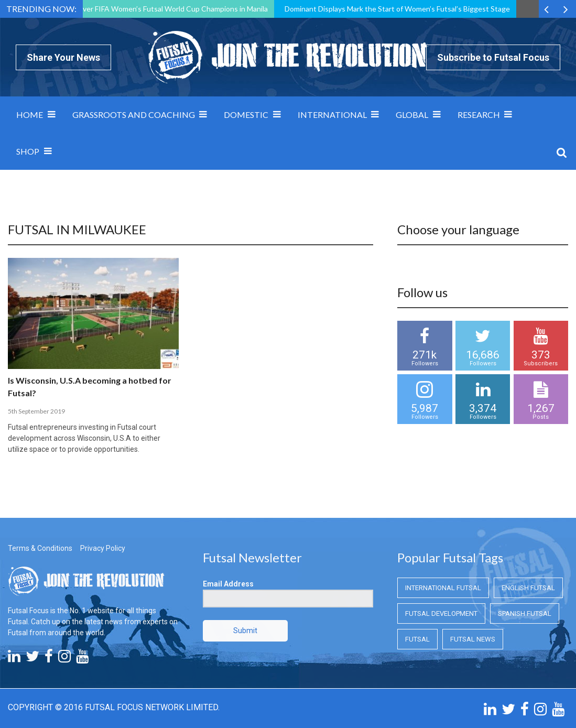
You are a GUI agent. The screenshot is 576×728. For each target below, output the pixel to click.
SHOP (28, 151)
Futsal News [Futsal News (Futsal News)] (473, 639)
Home (30, 115)
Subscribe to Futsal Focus (493, 57)
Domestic (246, 115)
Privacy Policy (103, 548)
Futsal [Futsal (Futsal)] (417, 639)
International (332, 115)
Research (479, 115)
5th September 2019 (36, 411)
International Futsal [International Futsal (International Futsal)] (443, 588)
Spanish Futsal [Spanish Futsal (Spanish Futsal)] (525, 613)
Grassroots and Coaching (134, 115)
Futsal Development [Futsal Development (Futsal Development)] (441, 613)
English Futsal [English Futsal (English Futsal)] (528, 588)
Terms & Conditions (40, 548)
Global (412, 115)
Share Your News (63, 57)
